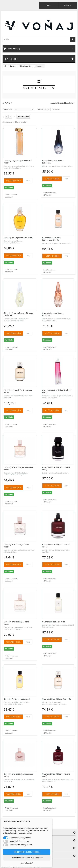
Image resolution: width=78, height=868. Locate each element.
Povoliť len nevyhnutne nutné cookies (27, 858)
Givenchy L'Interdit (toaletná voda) (57, 699)
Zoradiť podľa (8, 109)
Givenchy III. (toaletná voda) (54, 622)
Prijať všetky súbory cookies (27, 852)
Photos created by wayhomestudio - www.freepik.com (20, 867)
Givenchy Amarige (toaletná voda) (18, 238)
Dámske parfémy (26, 66)
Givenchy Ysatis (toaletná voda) (17, 699)
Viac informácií (27, 863)
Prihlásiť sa (68, 5)
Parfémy (13, 66)
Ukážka (40, 109)
